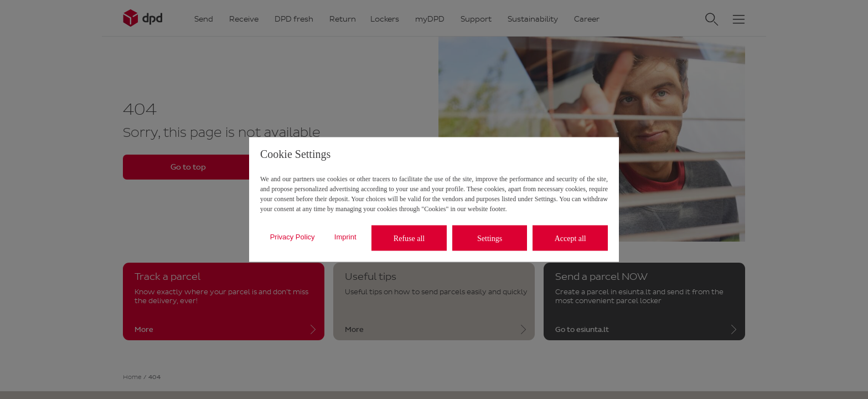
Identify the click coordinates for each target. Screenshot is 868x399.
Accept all (570, 238)
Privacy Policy (293, 236)
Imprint (345, 236)
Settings (490, 238)
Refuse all (409, 238)
